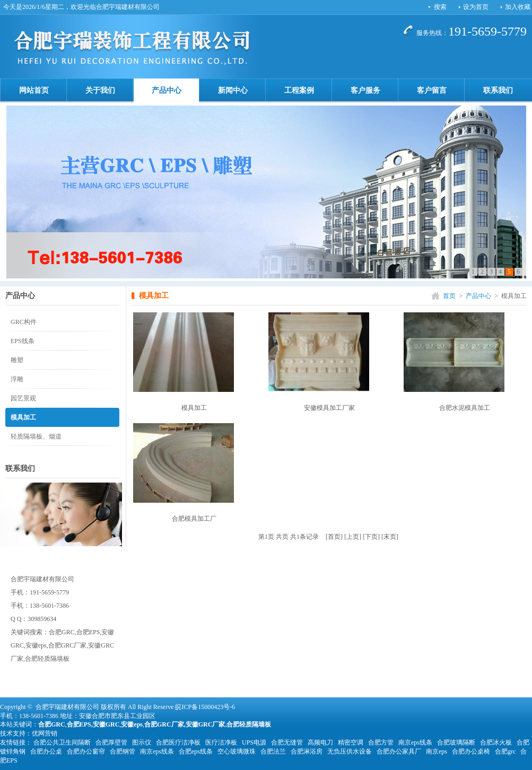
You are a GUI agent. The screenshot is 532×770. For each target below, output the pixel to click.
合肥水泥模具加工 (465, 408)
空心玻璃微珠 (237, 751)
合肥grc (505, 751)
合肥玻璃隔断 (456, 742)
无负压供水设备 (350, 751)
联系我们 (498, 90)
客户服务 (365, 90)
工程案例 (299, 90)
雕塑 (17, 360)
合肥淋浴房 (307, 751)
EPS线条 (23, 341)
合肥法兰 (273, 751)
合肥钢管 (123, 751)
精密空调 (351, 742)
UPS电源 (254, 742)
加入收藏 (518, 7)
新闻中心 (233, 90)
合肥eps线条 (196, 751)
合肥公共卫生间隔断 (62, 742)
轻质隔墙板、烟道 (36, 436)
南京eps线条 (415, 742)
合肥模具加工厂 (194, 519)
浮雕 (17, 379)
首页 (449, 296)
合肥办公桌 (46, 751)
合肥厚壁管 (111, 742)
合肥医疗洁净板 (178, 742)
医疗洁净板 (221, 742)
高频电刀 (320, 742)
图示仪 (142, 742)
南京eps (437, 751)
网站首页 (34, 90)
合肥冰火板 (496, 742)
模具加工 (23, 417)
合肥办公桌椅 (471, 751)
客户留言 (432, 90)
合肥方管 (381, 742)
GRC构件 (24, 322)
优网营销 (45, 733)
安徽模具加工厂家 (329, 408)
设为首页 (476, 7)
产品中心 (167, 90)
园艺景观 (23, 398)
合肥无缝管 (287, 742)
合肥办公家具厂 (399, 751)
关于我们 (100, 90)
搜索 (440, 7)
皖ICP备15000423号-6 (205, 707)
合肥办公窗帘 (86, 751)
